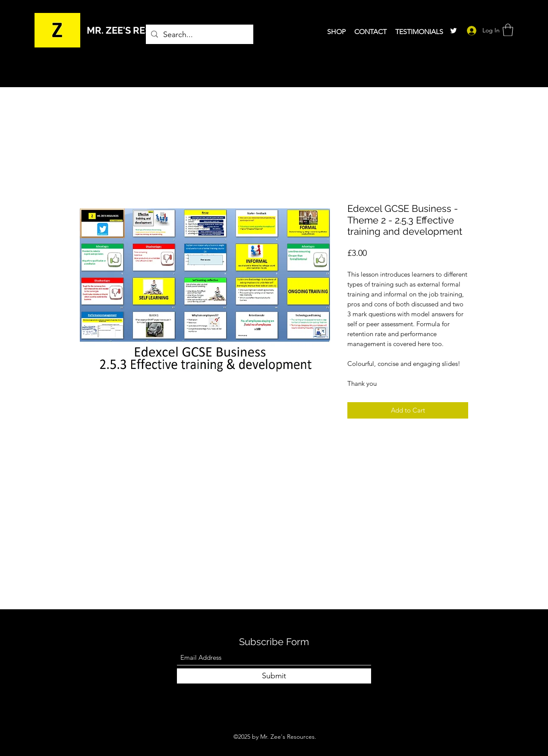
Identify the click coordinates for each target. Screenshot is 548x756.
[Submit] (274, 676)
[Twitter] (454, 31)
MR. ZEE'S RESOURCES (138, 30)
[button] (508, 30)
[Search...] (199, 35)
